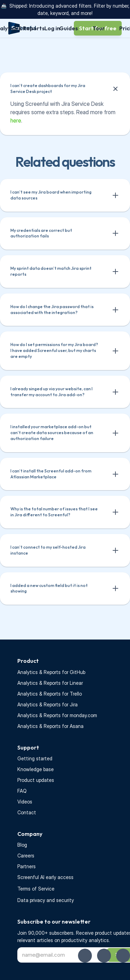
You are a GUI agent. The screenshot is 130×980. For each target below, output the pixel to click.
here (16, 120)
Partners (27, 866)
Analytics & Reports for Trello (50, 694)
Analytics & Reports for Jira (47, 704)
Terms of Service (36, 889)
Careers (26, 856)
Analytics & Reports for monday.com (57, 715)
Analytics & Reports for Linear (50, 683)
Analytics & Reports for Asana (50, 726)
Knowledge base (36, 769)
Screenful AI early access (45, 877)
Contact (27, 812)
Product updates (36, 780)
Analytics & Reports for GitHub (51, 672)
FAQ (22, 791)
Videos (25, 802)
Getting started (35, 758)
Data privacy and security (46, 900)
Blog (22, 845)
